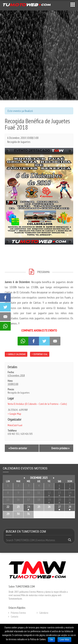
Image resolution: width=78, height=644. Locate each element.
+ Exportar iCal (40, 354)
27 (59, 507)
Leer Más (64, 640)
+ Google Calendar (16, 354)
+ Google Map (14, 414)
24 (28, 507)
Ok (51, 640)
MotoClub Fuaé (15, 425)
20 (59, 500)
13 (59, 493)
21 (70, 500)
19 (49, 500)
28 (70, 507)
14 (70, 493)
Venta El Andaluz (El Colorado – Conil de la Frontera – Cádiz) (37, 404)
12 (49, 493)
